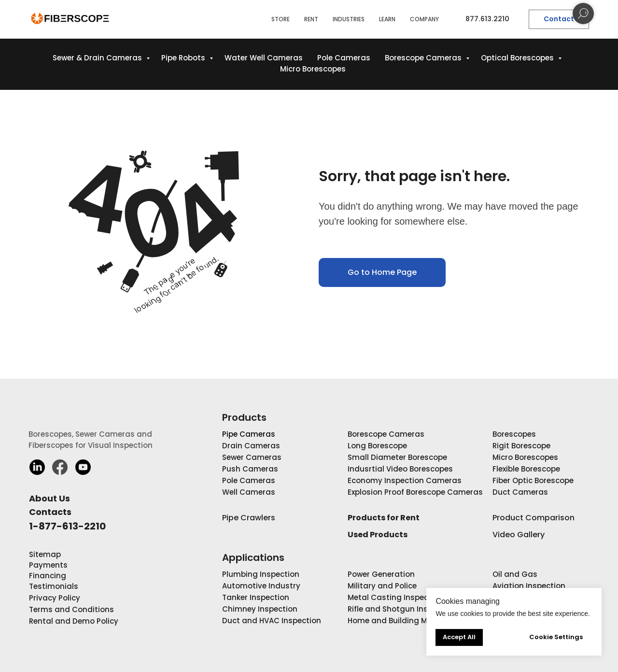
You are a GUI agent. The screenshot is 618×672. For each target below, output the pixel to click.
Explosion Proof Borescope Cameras (415, 492)
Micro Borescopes (313, 69)
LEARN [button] (387, 19)
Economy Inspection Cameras (405, 480)
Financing (48, 576)
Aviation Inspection (529, 586)
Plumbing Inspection (261, 574)
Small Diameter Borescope (397, 457)
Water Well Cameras (264, 58)
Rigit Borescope (521, 446)
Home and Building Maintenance (409, 621)
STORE (281, 19)
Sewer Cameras (252, 457)
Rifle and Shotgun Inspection (402, 609)
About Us (49, 498)
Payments (48, 565)
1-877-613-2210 (67, 526)
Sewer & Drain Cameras (98, 58)
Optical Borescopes (518, 58)
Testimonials (54, 586)
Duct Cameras (520, 492)
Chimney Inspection (260, 609)
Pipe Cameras (249, 434)
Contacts (50, 512)
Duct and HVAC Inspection (272, 621)
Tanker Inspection (256, 597)
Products (244, 417)
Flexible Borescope (526, 469)
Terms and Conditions (71, 609)
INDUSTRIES (349, 19)
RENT (311, 19)
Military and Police (382, 586)
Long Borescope (377, 446)
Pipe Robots (184, 58)
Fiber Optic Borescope (533, 480)
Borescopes (514, 434)
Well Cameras (249, 492)
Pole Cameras (344, 58)
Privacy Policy (55, 598)
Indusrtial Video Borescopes (400, 469)
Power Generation (381, 574)
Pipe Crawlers (249, 518)
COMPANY (424, 19)
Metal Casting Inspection (395, 597)
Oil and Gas (515, 574)
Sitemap (45, 554)
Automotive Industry (261, 586)
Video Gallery (519, 535)
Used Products (378, 535)
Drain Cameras (251, 446)
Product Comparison (534, 518)
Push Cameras (250, 469)
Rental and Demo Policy (74, 621)
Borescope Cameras (424, 58)
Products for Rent (384, 518)
